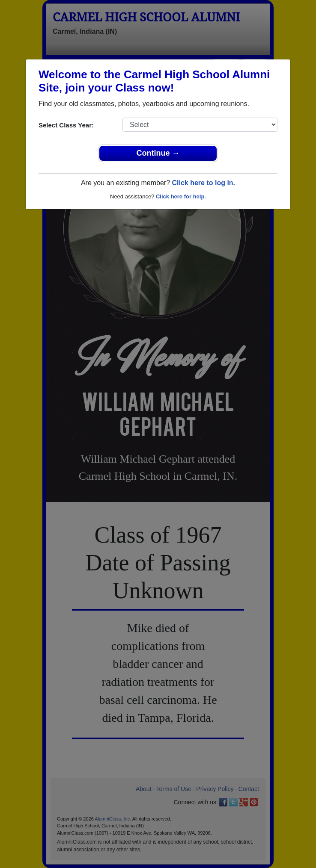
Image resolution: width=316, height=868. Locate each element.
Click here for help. (181, 196)
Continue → (158, 153)
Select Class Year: (66, 125)
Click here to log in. (203, 183)
